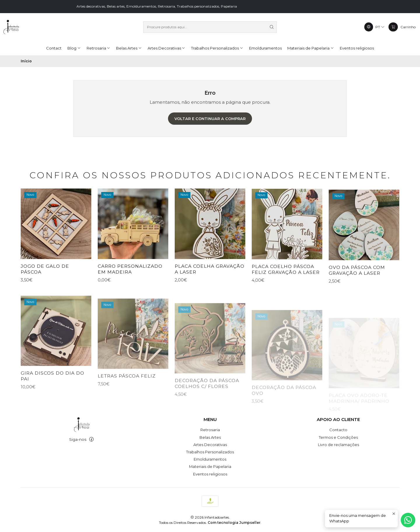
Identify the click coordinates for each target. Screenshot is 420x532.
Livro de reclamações (338, 445)
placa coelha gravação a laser (210, 294)
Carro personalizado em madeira (130, 286)
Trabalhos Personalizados (210, 452)
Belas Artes (210, 437)
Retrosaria (210, 430)
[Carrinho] (402, 27)
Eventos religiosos (210, 474)
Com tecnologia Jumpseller (234, 523)
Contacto (338, 430)
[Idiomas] (374, 27)
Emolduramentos (210, 459)
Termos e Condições (338, 437)
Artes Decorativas (210, 445)
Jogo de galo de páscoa (45, 279)
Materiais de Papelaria (210, 466)
